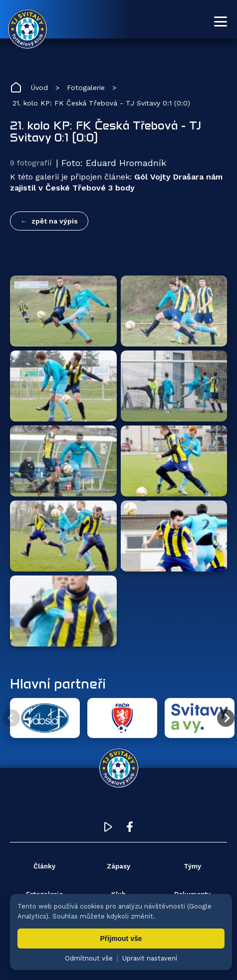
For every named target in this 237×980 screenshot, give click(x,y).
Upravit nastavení (150, 958)
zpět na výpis (55, 221)
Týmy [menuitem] (192, 866)
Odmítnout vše (89, 958)
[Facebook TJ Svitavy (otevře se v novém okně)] (130, 829)
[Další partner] (226, 718)
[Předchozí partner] (11, 718)
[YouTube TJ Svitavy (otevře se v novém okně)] (108, 829)
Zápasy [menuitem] (118, 866)
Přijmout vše (121, 938)
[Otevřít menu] (221, 21)
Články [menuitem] (44, 866)
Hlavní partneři (58, 683)
